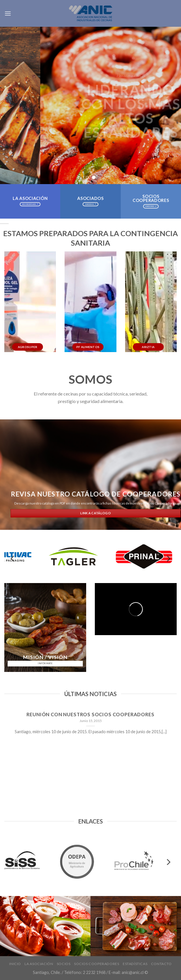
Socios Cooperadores (97, 964)
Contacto (161, 964)
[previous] (13, 558)
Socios (64, 964)
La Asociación (39, 964)
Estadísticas (135, 964)
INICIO (15, 964)
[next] (168, 558)
